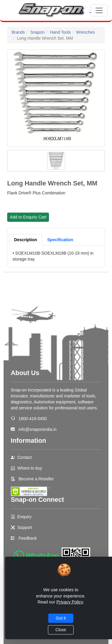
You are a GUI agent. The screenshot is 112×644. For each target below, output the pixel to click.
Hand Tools (60, 32)
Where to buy (30, 468)
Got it (61, 618)
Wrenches (86, 32)
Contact (24, 457)
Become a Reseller (36, 479)
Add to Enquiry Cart (28, 217)
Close (61, 630)
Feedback (28, 538)
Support (25, 527)
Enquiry (24, 517)
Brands (18, 32)
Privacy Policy (70, 602)
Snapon (37, 32)
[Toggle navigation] (99, 10)
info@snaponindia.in (37, 429)
